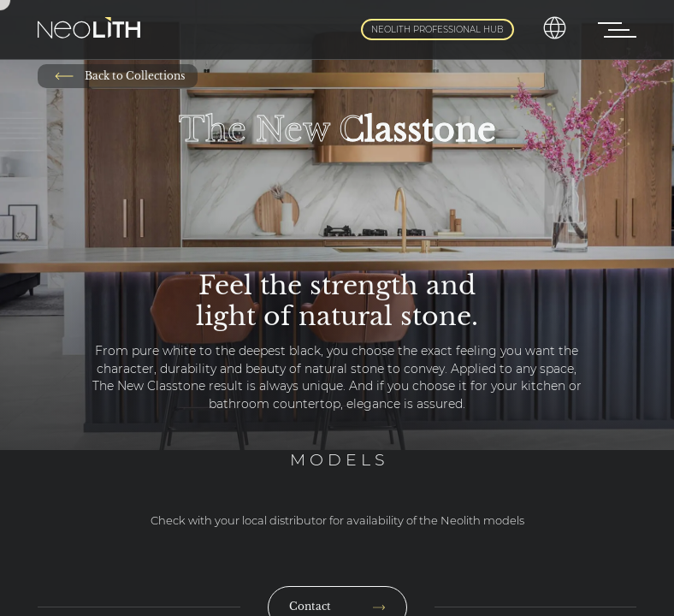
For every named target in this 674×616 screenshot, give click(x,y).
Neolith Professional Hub (438, 30)
